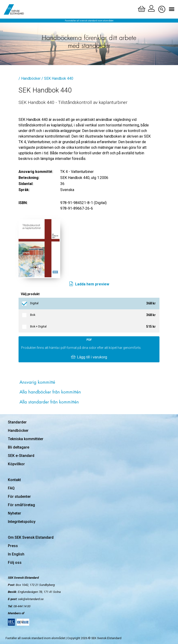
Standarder (17, 422)
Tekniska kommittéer (26, 439)
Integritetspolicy (22, 522)
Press (13, 546)
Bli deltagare (19, 447)
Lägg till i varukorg (89, 357)
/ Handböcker (30, 78)
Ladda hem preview (89, 284)
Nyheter (14, 513)
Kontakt (14, 480)
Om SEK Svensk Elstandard (31, 537)
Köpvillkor (16, 464)
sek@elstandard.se (31, 599)
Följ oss (15, 563)
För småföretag (21, 505)
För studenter (19, 497)
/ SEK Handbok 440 (57, 78)
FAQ (11, 488)
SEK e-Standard (21, 456)
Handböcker (18, 431)
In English (16, 554)
